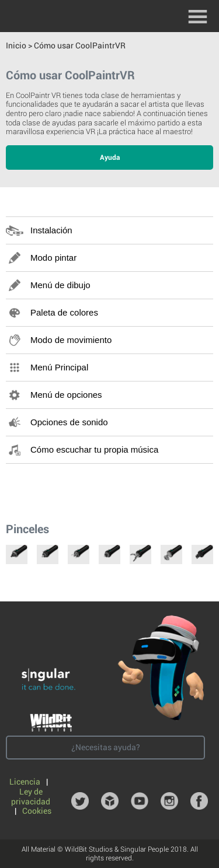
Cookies (37, 811)
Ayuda (110, 157)
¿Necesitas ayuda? (106, 747)
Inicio (16, 45)
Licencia (26, 782)
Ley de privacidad (31, 797)
